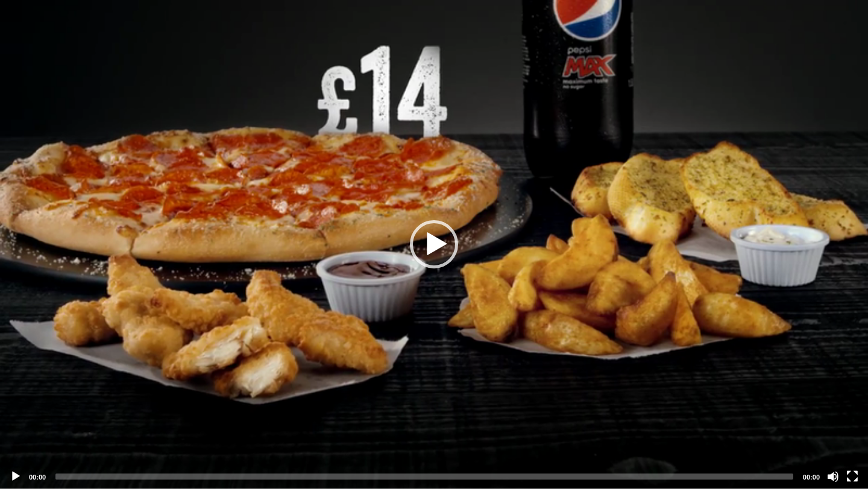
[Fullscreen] (852, 477)
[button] (434, 244)
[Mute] (833, 477)
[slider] (424, 477)
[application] (434, 244)
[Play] (16, 477)
